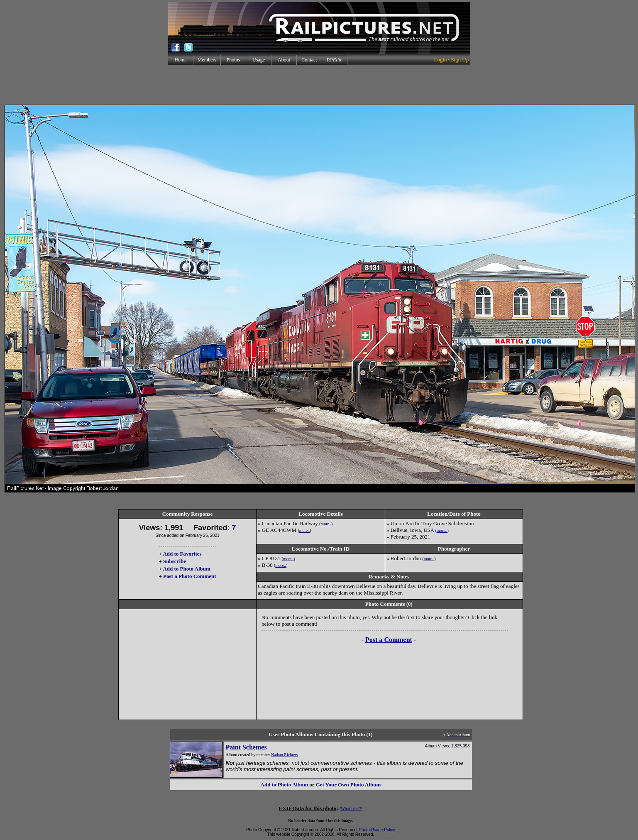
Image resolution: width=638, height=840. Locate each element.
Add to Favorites (182, 554)
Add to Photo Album (187, 569)
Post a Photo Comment (189, 576)
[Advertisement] (319, 85)
